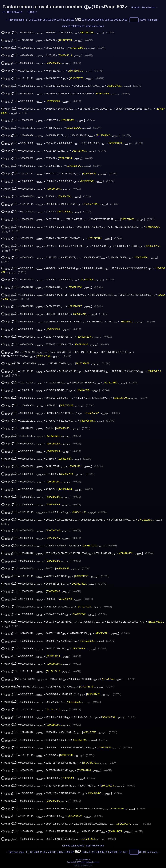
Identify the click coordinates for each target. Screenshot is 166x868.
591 (73, 20)
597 (102, 20)
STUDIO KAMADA (12, 12)
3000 (142, 20)
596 (98, 20)
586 (49, 20)
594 (88, 20)
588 (59, 20)
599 (112, 20)
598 (107, 20)
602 (125, 20)
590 (68, 20)
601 (121, 20)
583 (36, 20)
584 (40, 20)
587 (54, 20)
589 (63, 20)
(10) (9, 32)
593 (84, 20)
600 (116, 20)
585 (45, 20)
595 (93, 20)
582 (31, 20)
